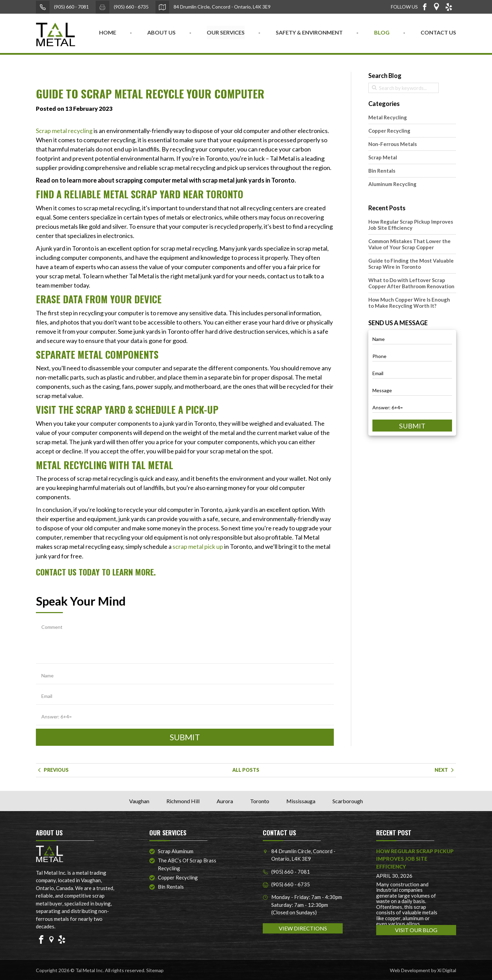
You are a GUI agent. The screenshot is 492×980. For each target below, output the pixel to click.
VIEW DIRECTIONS (303, 928)
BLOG (382, 32)
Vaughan (139, 800)
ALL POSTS (246, 769)
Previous (52, 769)
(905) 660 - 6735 (122, 7)
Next (445, 769)
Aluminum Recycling (392, 184)
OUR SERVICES (226, 32)
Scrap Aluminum (176, 850)
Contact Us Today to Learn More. (97, 571)
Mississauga (301, 800)
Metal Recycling (388, 117)
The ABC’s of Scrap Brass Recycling (187, 864)
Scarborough (348, 800)
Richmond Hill (183, 800)
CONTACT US (438, 32)
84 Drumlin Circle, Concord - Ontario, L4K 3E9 (213, 7)
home (108, 32)
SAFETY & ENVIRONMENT (309, 32)
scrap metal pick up (198, 546)
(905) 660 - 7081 (62, 7)
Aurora (225, 800)
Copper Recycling (389, 131)
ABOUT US (161, 32)
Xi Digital (447, 970)
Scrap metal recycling (64, 131)
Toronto (260, 800)
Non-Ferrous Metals (393, 144)
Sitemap (155, 970)
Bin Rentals (382, 171)
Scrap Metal (383, 157)
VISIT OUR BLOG (416, 929)
